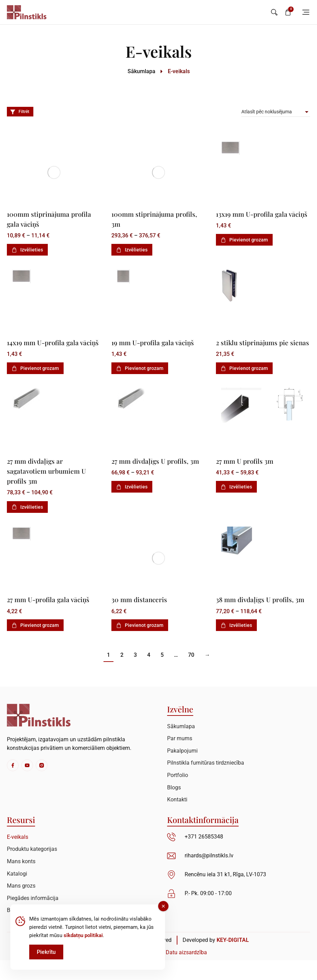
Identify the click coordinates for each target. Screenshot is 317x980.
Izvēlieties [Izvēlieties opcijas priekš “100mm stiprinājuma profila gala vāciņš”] (27, 250)
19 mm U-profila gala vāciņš (156, 342)
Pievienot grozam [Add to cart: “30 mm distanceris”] (140, 635)
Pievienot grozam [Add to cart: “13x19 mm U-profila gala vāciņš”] (244, 250)
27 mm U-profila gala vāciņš (52, 609)
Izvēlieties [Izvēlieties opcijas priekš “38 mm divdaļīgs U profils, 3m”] (236, 645)
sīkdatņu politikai (83, 935)
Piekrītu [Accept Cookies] (46, 952)
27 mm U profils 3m (247, 471)
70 (191, 675)
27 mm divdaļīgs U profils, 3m (158, 471)
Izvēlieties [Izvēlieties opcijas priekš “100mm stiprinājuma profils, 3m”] (132, 250)
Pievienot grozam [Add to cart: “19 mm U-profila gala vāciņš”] (140, 368)
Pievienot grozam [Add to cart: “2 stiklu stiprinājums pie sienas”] (244, 378)
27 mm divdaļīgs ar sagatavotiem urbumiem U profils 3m (50, 481)
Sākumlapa (141, 71)
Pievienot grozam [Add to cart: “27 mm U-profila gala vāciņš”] (35, 635)
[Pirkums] (276, 112)
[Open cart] (288, 12)
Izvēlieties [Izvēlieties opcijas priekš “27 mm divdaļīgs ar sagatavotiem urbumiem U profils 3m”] (27, 517)
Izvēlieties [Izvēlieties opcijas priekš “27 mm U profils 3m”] (236, 497)
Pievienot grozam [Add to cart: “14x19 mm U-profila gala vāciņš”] (35, 378)
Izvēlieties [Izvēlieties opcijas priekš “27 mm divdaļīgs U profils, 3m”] (132, 497)
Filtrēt (19, 112)
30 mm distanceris (141, 609)
